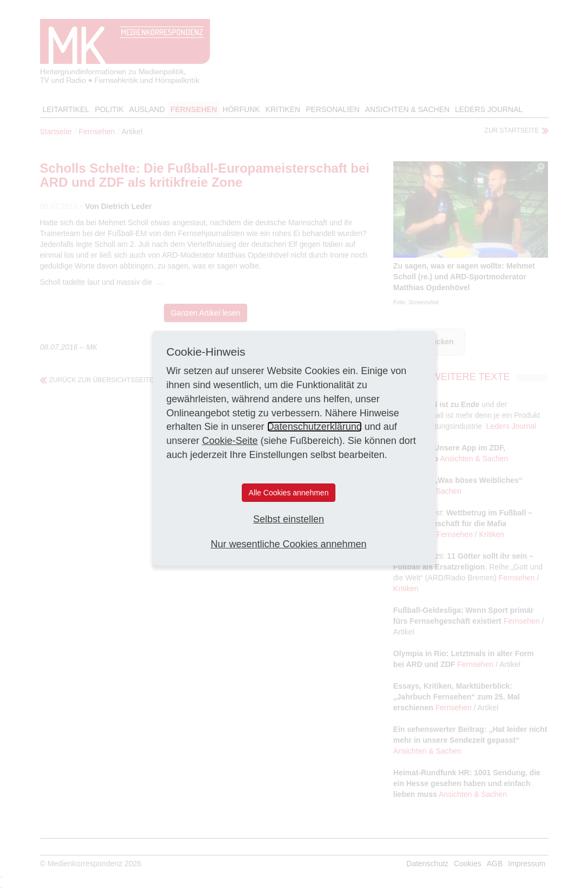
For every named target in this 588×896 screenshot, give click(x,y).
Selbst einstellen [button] (289, 519)
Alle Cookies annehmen (289, 493)
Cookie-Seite (230, 441)
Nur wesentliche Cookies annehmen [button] (288, 544)
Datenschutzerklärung (315, 427)
